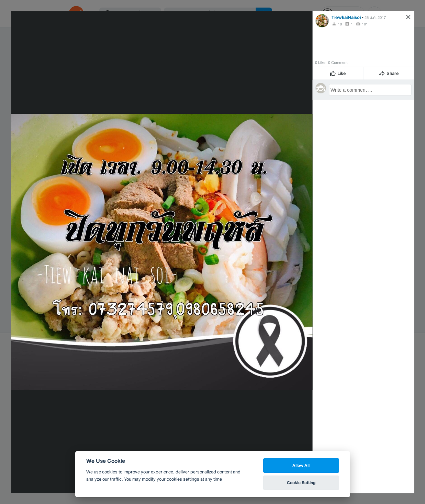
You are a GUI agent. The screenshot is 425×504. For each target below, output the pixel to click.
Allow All (301, 465)
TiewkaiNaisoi (346, 17)
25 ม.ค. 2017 (375, 17)
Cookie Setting (301, 483)
